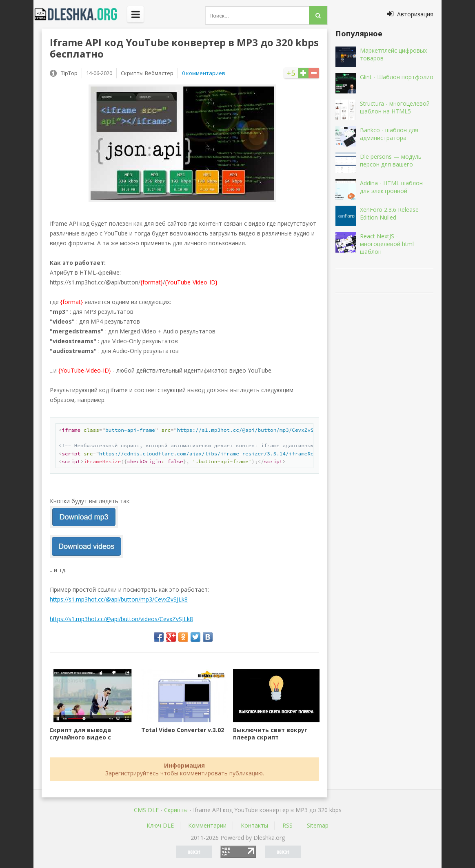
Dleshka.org (80, 14)
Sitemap (318, 825)
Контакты (254, 825)
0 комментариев (204, 73)
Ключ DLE (160, 825)
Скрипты (176, 810)
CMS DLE (146, 810)
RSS (287, 825)
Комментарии (207, 825)
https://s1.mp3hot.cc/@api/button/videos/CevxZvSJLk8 (121, 619)
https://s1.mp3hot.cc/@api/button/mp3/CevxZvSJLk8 (119, 599)
